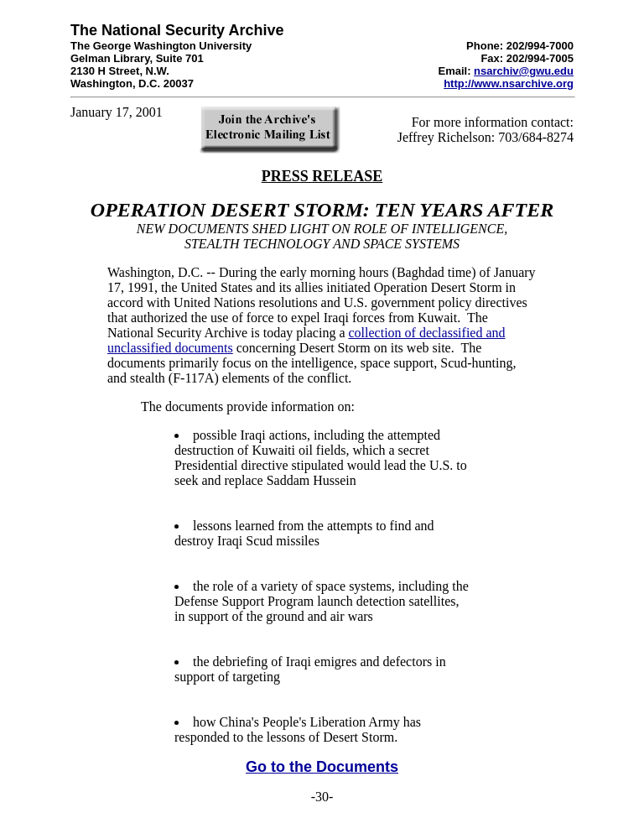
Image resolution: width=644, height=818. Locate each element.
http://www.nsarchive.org (509, 83)
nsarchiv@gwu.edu (524, 71)
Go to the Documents (322, 767)
